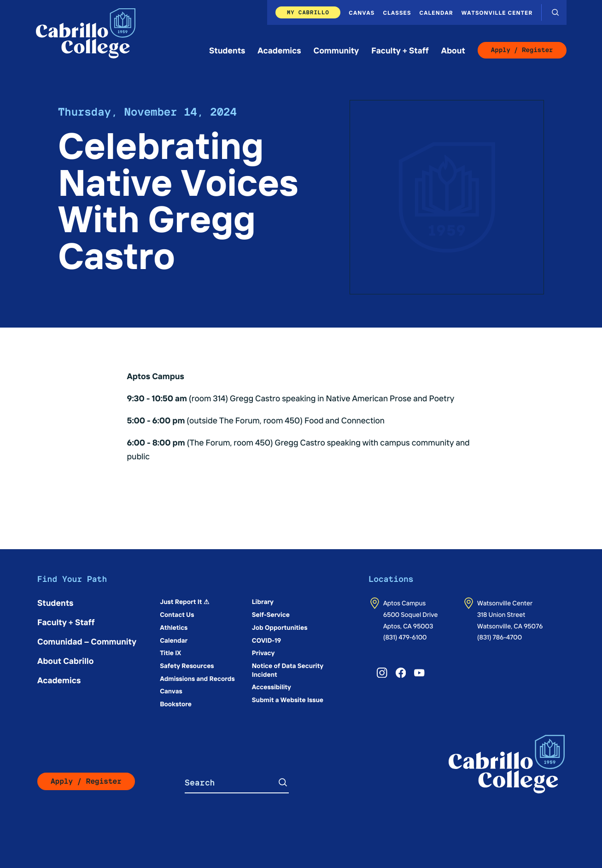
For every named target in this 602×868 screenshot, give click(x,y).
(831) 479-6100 (405, 637)
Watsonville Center (497, 12)
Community (336, 50)
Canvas (362, 12)
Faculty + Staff (400, 50)
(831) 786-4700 (500, 637)
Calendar (436, 12)
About (453, 50)
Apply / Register (522, 50)
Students (227, 50)
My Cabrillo (308, 12)
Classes (397, 12)
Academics (279, 50)
